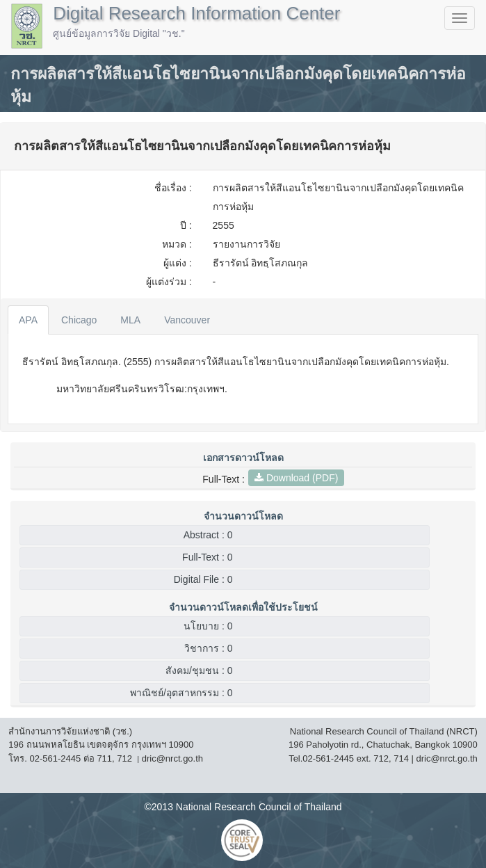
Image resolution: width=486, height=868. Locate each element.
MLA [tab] (130, 320)
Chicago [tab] (79, 320)
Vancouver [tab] (187, 320)
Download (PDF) (296, 478)
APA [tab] (28, 320)
